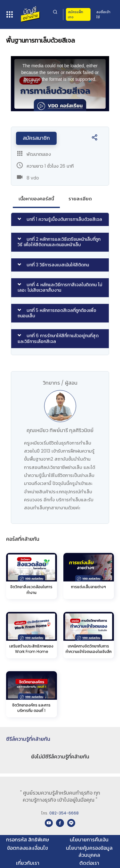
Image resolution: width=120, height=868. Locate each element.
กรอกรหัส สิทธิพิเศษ (28, 840)
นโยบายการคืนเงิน (89, 840)
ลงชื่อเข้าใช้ (103, 14)
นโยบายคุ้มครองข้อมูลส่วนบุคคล (89, 851)
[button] (94, 139)
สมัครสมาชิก (36, 138)
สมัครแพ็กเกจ (76, 14)
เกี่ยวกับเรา (28, 863)
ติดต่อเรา (89, 863)
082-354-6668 (64, 813)
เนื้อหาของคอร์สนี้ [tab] (36, 199)
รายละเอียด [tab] (80, 199)
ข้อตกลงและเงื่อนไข (28, 848)
